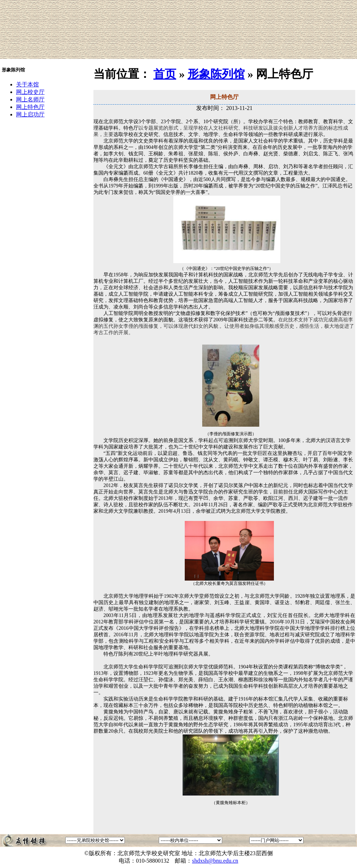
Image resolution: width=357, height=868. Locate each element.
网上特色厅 (30, 107)
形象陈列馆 (216, 74)
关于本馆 (27, 84)
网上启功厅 (30, 114)
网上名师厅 (30, 99)
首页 (165, 74)
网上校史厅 (30, 92)
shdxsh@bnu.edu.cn (215, 861)
